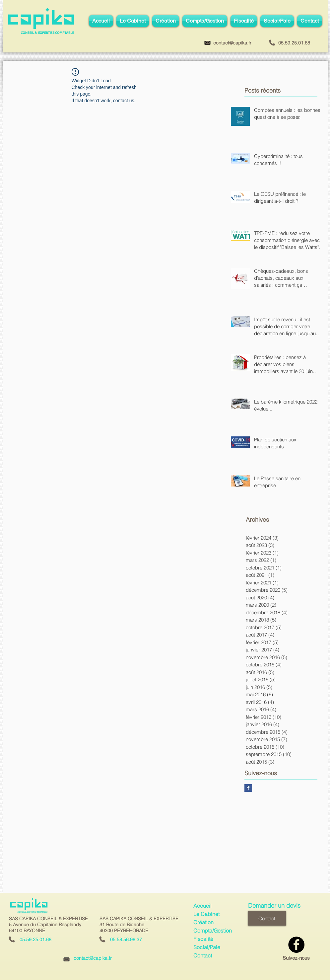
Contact (203, 955)
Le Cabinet (206, 914)
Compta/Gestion (213, 931)
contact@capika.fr (93, 958)
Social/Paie (207, 947)
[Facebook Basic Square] (248, 788)
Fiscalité (203, 939)
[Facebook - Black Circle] (296, 945)
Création (203, 922)
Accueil (202, 906)
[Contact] (267, 918)
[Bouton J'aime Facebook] (287, 924)
